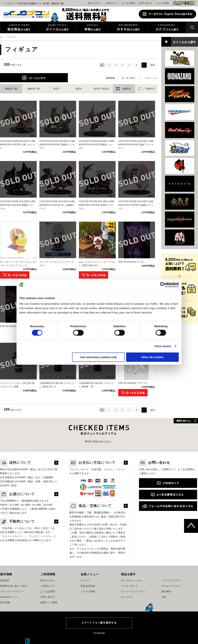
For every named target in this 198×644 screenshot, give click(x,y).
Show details (163, 346)
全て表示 (131, 78)
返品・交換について (91, 506)
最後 (153, 65)
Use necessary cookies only (98, 357)
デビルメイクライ (171, 586)
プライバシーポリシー (12, 591)
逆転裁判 (166, 591)
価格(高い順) (34, 89)
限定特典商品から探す (19, 27)
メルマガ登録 (162, 3)
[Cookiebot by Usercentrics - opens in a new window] (163, 285)
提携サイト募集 (49, 602)
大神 (164, 597)
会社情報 (5, 602)
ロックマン (127, 597)
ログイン (86, 580)
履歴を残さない (184, 421)
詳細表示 (150, 89)
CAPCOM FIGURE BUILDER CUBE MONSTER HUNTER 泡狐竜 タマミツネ (136, 205)
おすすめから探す (128, 27)
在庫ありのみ (151, 78)
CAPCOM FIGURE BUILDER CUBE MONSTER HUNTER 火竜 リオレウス (18, 145)
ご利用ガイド (48, 586)
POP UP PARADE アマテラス (133, 383)
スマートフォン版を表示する (99, 623)
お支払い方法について (92, 463)
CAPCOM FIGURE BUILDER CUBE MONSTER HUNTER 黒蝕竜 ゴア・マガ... (18, 205)
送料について (16, 463)
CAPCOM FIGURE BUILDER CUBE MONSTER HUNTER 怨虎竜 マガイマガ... (97, 205)
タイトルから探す (57, 27)
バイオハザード (130, 586)
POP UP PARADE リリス (12, 326)
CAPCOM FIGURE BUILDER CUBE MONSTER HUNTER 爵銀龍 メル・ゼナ (97, 145)
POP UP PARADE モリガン (132, 262)
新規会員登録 (88, 586)
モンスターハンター (132, 580)
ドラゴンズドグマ (171, 580)
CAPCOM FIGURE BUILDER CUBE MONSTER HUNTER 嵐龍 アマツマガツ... (136, 145)
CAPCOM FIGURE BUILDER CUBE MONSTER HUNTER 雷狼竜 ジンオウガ (57, 145)
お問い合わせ (145, 3)
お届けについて (17, 494)
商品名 (79, 89)
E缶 (27, 641)
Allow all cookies (152, 357)
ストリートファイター (133, 591)
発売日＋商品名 (101, 89)
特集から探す (93, 27)
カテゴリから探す (167, 27)
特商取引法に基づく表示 (13, 586)
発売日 (56, 89)
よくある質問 (128, 3)
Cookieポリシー (9, 597)
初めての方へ (48, 580)
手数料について (17, 521)
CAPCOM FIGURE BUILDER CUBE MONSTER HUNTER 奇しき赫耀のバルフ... (57, 205)
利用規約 (5, 580)
